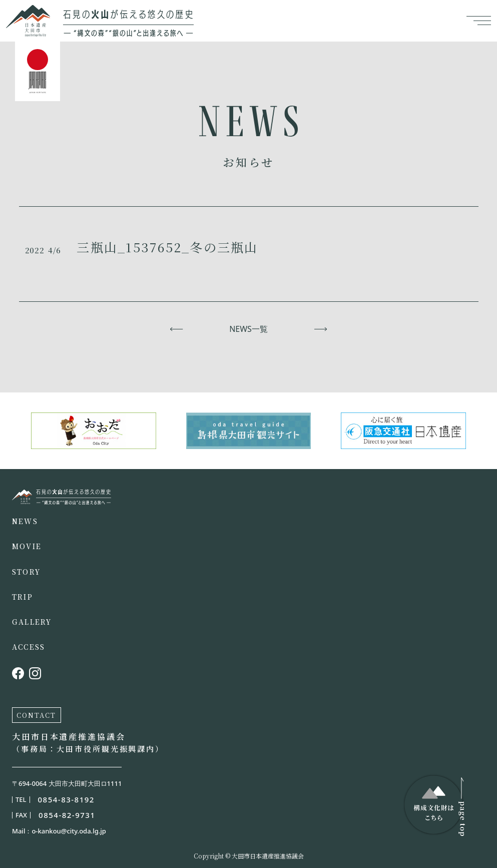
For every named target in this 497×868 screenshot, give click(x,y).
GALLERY (32, 622)
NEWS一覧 (248, 329)
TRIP (23, 597)
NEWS (25, 521)
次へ (321, 329)
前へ (176, 329)
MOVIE (27, 546)
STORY (26, 572)
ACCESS (29, 647)
